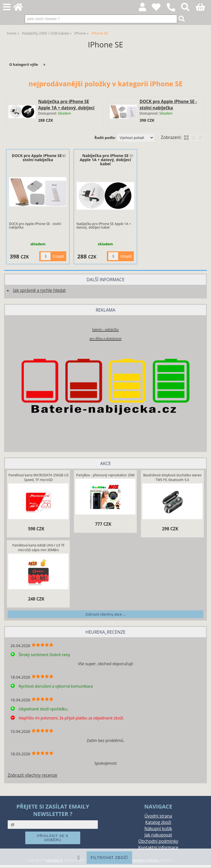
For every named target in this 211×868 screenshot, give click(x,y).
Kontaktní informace (158, 848)
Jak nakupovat (158, 835)
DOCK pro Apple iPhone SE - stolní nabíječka (38, 158)
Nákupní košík (158, 829)
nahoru (203, 860)
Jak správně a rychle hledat (39, 290)
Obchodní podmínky (158, 841)
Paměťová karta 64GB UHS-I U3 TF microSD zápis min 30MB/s (38, 548)
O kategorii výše (24, 64)
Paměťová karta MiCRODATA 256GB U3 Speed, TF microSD (38, 477)
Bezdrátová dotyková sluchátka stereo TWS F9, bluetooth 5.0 (172, 477)
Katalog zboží (158, 822)
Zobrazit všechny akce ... (105, 614)
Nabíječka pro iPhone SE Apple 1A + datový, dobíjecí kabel (66, 108)
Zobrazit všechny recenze (32, 775)
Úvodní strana (158, 816)
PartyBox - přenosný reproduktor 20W (105, 475)
